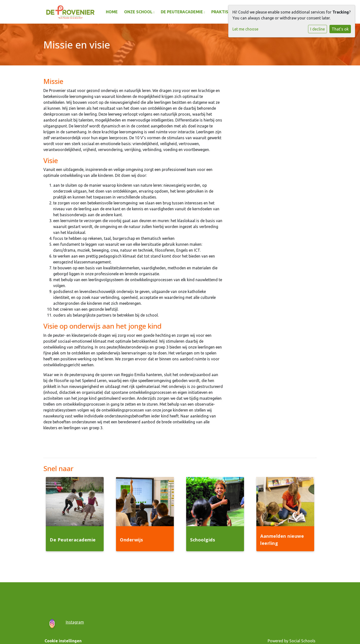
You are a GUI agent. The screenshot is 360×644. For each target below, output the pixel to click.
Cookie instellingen (63, 641)
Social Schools (302, 641)
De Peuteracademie (182, 12)
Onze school (139, 12)
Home (112, 12)
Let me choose (245, 29)
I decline (318, 29)
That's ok (340, 29)
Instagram (75, 622)
